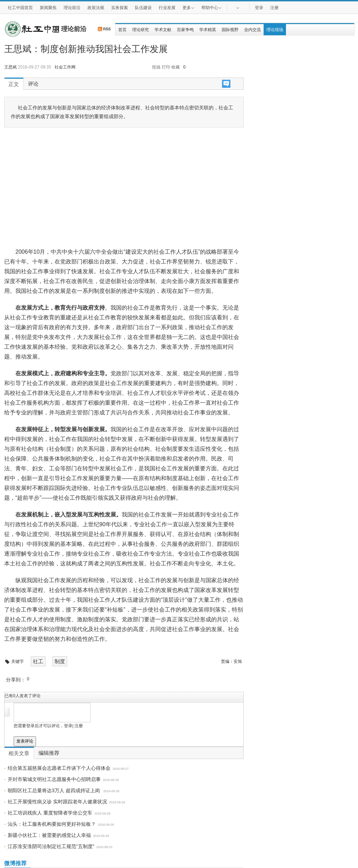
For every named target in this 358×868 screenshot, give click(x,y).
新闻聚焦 (48, 8)
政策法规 (96, 8)
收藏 (176, 67)
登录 (259, 8)
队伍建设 (143, 8)
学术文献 (163, 30)
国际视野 (230, 30)
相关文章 (19, 753)
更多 (188, 7)
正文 (14, 84)
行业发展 (167, 8)
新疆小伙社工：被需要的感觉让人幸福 (49, 835)
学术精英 (208, 30)
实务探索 (120, 8)
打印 (166, 67)
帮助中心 (212, 7)
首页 (122, 30)
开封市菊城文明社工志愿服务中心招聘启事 (54, 779)
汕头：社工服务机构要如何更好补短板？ (52, 824)
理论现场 (275, 30)
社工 (38, 661)
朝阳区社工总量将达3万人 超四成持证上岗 (55, 790)
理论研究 (141, 30)
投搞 (156, 67)
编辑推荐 (49, 753)
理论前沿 (72, 8)
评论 (33, 84)
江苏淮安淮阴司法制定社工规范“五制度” (51, 846)
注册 (274, 8)
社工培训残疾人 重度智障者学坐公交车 (50, 813)
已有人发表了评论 (23, 696)
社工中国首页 (20, 8)
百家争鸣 (185, 30)
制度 (60, 661)
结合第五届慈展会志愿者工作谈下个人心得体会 (59, 768)
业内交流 (252, 30)
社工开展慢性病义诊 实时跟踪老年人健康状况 (57, 802)
